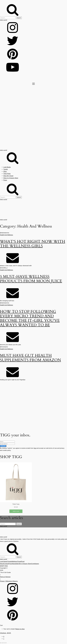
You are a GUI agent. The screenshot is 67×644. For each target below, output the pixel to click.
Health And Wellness (6, 235)
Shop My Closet (8, 176)
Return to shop (20, 629)
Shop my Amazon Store (11, 178)
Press (5, 180)
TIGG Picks (7, 174)
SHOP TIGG (4, 566)
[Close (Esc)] (6, 643)
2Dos (5, 171)
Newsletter (15, 564)
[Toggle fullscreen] (2, 643)
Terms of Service (5, 577)
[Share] (4, 643)
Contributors (35, 564)
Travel (19, 562)
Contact (6, 564)
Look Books (7, 167)
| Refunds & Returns (11, 581)
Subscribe (3, 446)
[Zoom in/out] (1, 643)
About (2, 564)
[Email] (13, 263)
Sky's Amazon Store (25, 564)
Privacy (2, 581)
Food (23, 562)
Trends (6, 169)
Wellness (14, 562)
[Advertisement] (32, 418)
